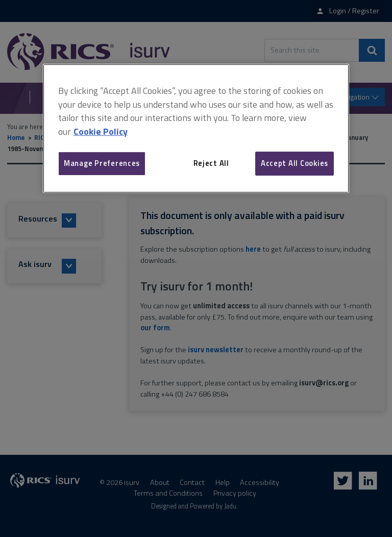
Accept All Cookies (295, 163)
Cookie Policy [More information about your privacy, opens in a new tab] (101, 131)
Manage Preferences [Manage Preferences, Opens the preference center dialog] (102, 163)
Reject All (211, 163)
